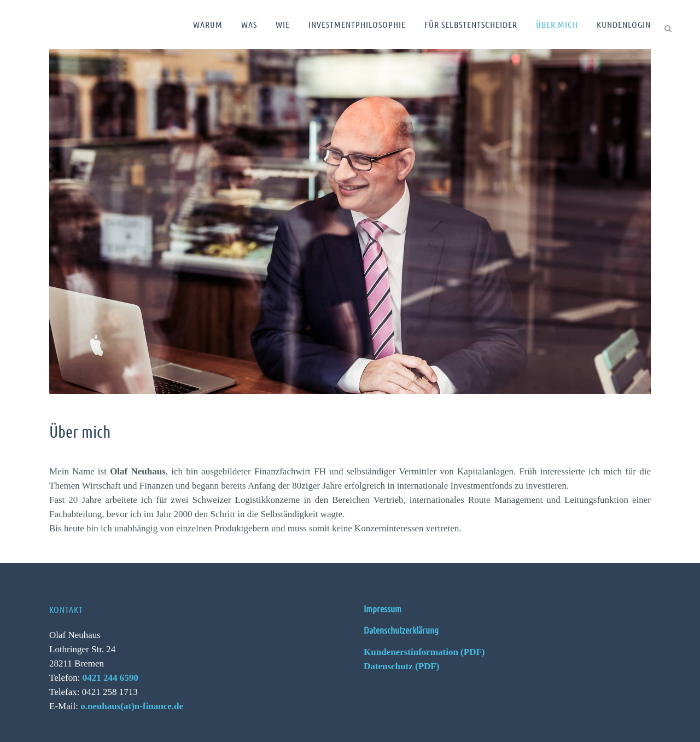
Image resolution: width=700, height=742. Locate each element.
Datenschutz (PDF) (401, 666)
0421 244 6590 (110, 678)
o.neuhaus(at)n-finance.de (132, 706)
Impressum (383, 608)
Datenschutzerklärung (401, 630)
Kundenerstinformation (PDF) (424, 652)
